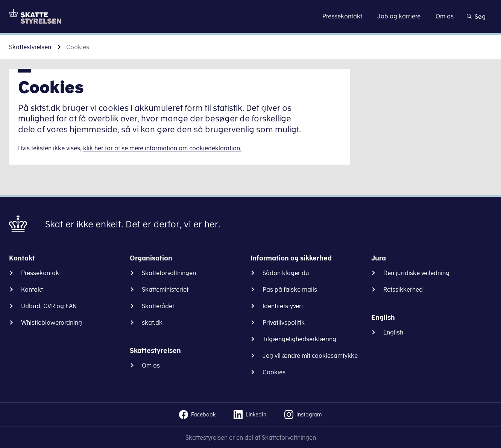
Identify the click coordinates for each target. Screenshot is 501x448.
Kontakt (32, 289)
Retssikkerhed (403, 289)
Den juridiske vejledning (416, 273)
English (393, 332)
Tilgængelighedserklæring (299, 339)
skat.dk (152, 322)
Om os (151, 365)
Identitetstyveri (283, 306)
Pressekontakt (41, 273)
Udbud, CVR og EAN (49, 306)
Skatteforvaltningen (169, 273)
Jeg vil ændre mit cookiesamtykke (310, 356)
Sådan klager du (286, 273)
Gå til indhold (251, 16)
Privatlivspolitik (284, 322)
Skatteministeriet (165, 289)
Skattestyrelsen (30, 47)
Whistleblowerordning (52, 322)
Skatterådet (158, 306)
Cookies (274, 372)
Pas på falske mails (290, 289)
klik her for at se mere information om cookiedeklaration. (162, 148)
